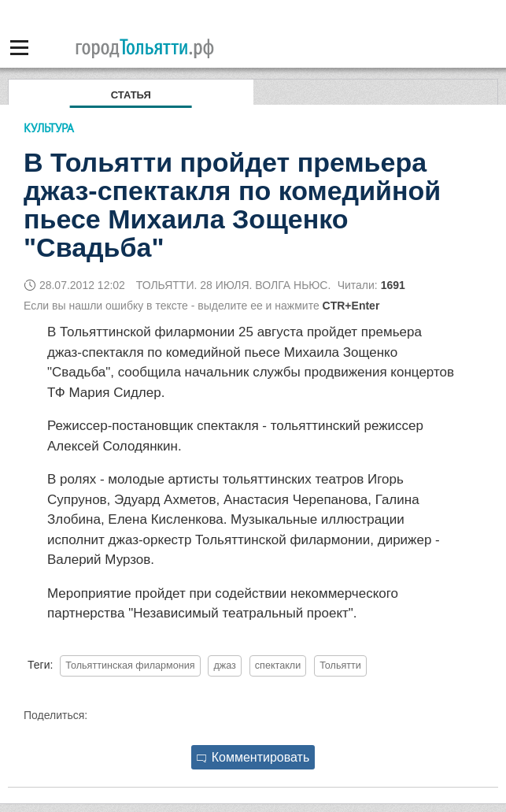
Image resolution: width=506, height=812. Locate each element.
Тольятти (340, 666)
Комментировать (253, 757)
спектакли (278, 666)
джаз (224, 666)
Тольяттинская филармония (130, 666)
